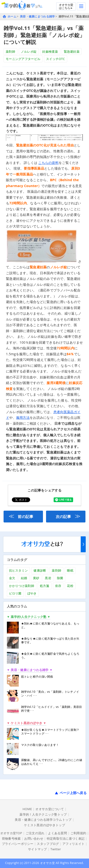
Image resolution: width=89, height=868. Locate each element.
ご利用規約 (78, 833)
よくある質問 (57, 833)
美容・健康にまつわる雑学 (37, 16)
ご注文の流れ (35, 833)
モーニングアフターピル (23, 59)
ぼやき (32, 593)
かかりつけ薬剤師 (22, 586)
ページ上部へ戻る (73, 793)
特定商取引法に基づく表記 (66, 838)
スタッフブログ (48, 844)
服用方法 (23, 417)
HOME (27, 809)
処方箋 (45, 586)
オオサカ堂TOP (11, 833)
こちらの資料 (48, 163)
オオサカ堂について (50, 809)
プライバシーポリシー (18, 844)
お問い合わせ (34, 838)
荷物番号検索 (11, 838)
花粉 (70, 586)
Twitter (56, 849)
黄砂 (36, 578)
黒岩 (48, 578)
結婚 (24, 578)
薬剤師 (10, 51)
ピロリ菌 (15, 593)
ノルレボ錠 (29, 51)
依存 (58, 586)
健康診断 (40, 570)
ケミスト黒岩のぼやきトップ (44, 825)
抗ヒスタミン (19, 570)
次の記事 (68, 516)
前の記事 (21, 516)
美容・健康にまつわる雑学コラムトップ (43, 820)
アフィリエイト (73, 844)
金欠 (12, 578)
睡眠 (70, 570)
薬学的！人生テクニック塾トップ (43, 814)
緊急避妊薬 (72, 51)
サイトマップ (37, 849)
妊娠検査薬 (50, 51)
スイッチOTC (55, 59)
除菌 (60, 578)
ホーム (12, 16)
